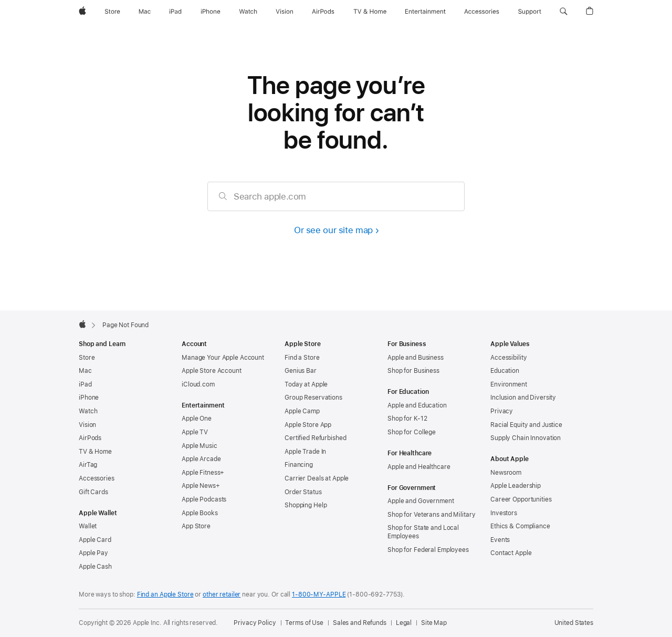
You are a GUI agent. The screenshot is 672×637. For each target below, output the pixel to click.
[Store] (112, 12)
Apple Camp (302, 411)
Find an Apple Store (165, 594)
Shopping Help (306, 505)
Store (87, 358)
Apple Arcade (201, 459)
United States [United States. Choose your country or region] (574, 623)
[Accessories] (482, 12)
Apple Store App (308, 425)
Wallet (88, 526)
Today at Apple (306, 384)
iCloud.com (198, 384)
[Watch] (248, 12)
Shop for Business (413, 371)
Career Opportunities (521, 499)
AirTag (88, 465)
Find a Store (302, 358)
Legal (404, 623)
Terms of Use (304, 623)
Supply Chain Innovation (526, 438)
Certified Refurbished (315, 438)
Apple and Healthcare (419, 467)
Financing (299, 465)
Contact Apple (511, 553)
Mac (85, 371)
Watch (88, 411)
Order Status (303, 492)
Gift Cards (93, 492)
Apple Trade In (305, 452)
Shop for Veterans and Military (431, 515)
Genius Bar (301, 371)
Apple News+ (201, 486)
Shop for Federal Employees (428, 550)
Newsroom (506, 473)
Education (505, 371)
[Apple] (82, 12)
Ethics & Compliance (520, 526)
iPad (85, 384)
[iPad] (175, 12)
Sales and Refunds (360, 623)
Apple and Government (421, 501)
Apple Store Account (212, 371)
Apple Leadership (516, 486)
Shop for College (412, 432)
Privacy (502, 411)
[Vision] (285, 12)
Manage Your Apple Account (223, 358)
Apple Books (200, 513)
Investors (504, 513)
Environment (509, 384)
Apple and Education (417, 405)
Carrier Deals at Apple (317, 478)
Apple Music (199, 446)
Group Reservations (313, 398)
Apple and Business (416, 358)
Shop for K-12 (407, 419)
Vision (87, 425)
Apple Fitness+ (203, 473)
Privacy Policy (255, 623)
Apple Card (95, 540)
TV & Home (95, 452)
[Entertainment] (426, 12)
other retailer (222, 594)
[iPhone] (211, 12)
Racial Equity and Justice (526, 425)
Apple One (197, 419)
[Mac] (145, 12)
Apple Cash (95, 567)
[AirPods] (323, 12)
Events (500, 540)
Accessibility (508, 358)
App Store (196, 526)
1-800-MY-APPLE (319, 594)
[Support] (530, 12)
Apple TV (195, 432)
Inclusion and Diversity (523, 398)
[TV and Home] (370, 12)
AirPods (90, 438)
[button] (564, 12)
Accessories (97, 478)
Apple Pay (93, 553)
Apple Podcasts (204, 499)
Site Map (434, 623)
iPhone (89, 398)
